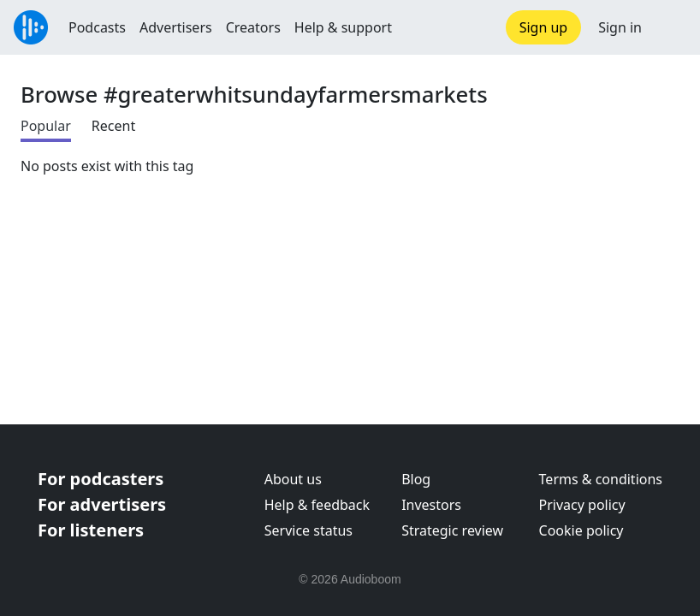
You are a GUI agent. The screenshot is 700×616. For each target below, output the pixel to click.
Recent (113, 126)
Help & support (343, 27)
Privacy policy (582, 505)
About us (293, 479)
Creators (253, 27)
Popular (46, 126)
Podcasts (97, 27)
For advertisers (102, 504)
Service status (308, 530)
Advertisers (176, 27)
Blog (416, 479)
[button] (671, 27)
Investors (431, 505)
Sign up (544, 27)
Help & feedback (317, 505)
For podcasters (101, 479)
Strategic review (452, 530)
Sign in (620, 27)
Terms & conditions (601, 479)
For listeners (91, 530)
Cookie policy (581, 530)
